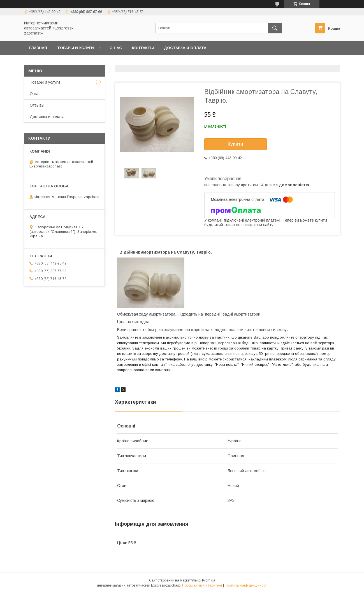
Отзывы (37, 105)
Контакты (143, 48)
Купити (235, 144)
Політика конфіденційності (246, 585)
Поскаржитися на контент (202, 585)
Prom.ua (209, 580)
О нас (116, 48)
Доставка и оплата (185, 48)
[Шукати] (275, 28)
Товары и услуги (76, 48)
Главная (38, 48)
